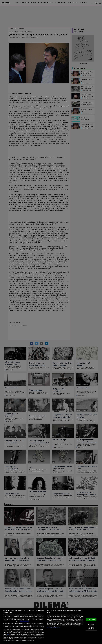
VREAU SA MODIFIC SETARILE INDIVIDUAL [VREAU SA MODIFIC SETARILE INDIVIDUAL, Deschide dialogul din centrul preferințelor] (91, 627)
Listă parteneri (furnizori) (53, 628)
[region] (51, 626)
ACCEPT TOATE (91, 620)
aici (8, 634)
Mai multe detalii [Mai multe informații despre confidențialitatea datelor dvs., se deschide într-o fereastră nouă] (24, 621)
